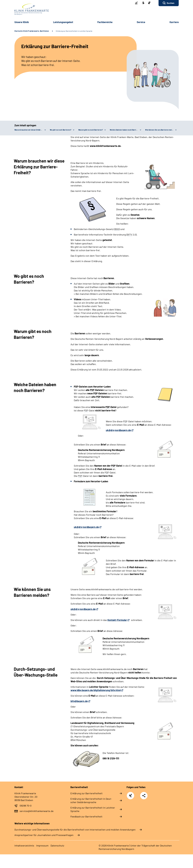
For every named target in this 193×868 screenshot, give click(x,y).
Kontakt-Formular (117, 620)
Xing (130, 794)
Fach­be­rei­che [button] (105, 22)
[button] (169, 3)
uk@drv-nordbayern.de (118, 430)
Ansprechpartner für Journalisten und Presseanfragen (44, 835)
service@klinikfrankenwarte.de (37, 811)
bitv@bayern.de (79, 701)
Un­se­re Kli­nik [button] (22, 22)
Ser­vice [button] (141, 22)
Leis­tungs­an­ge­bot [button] (63, 22)
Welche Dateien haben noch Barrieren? (125, 130)
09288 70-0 (26, 806)
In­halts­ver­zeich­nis (24, 846)
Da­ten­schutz (57, 846)
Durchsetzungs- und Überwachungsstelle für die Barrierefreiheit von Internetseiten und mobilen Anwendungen (75, 830)
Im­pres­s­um (42, 846)
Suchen (171, 3)
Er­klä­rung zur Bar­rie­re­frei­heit (86, 793)
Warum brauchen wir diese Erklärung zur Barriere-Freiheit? (30, 130)
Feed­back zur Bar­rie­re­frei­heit (86, 816)
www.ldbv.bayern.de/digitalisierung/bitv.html (96, 690)
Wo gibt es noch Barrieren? (61, 130)
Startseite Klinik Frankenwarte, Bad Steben (32, 31)
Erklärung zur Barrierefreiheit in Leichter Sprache (74, 31)
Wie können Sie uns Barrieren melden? (161, 130)
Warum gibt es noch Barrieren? (91, 130)
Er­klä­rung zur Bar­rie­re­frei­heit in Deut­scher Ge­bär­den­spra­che (91, 800)
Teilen (144, 796)
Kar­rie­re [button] (174, 22)
